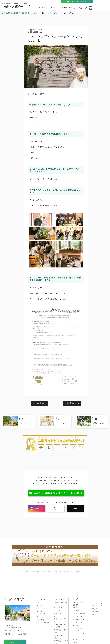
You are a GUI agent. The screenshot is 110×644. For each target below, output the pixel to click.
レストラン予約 (40, 614)
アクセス (52, 8)
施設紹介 (76, 605)
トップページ (40, 599)
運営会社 (94, 609)
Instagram (86, 8)
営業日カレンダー (78, 620)
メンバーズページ (97, 603)
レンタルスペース (78, 639)
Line (90, 9)
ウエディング (56, 478)
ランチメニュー (78, 608)
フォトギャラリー (41, 605)
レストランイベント (79, 617)
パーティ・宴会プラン (80, 614)
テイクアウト (77, 611)
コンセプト (43, 8)
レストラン (35, 481)
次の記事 (70, 403)
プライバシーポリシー (98, 606)
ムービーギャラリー (42, 608)
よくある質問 (40, 620)
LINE (93, 615)
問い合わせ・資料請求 (42, 623)
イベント (59, 484)
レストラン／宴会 (76, 8)
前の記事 (40, 403)
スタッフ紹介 (40, 617)
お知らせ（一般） (78, 642)
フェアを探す (62, 8)
